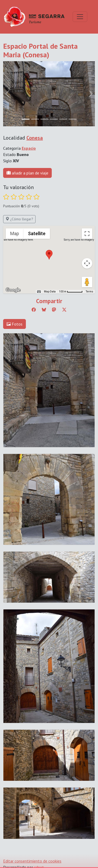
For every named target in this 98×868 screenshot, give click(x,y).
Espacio (29, 148)
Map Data (50, 292)
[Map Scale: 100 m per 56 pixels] (71, 292)
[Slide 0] (26, 119)
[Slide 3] (54, 119)
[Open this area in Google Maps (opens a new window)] (13, 290)
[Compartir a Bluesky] (44, 310)
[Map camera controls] (87, 263)
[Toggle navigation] (80, 17)
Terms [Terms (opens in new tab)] (90, 292)
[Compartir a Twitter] (64, 310)
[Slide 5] (73, 119)
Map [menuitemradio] (15, 233)
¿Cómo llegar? (19, 219)
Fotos (15, 324)
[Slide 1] (35, 119)
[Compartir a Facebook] (34, 310)
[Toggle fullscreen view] (87, 234)
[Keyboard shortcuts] (39, 292)
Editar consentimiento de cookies (32, 861)
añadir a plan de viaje (27, 173)
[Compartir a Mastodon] (54, 310)
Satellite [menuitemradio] (37, 233)
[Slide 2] (44, 119)
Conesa (35, 138)
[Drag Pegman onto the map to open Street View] (87, 282)
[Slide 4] (63, 119)
